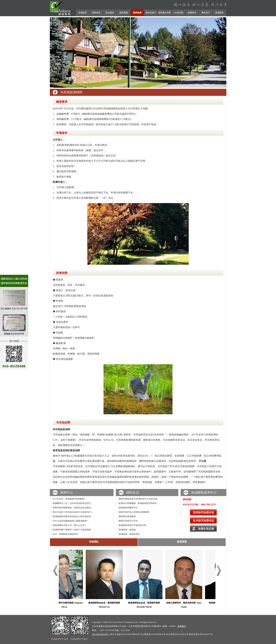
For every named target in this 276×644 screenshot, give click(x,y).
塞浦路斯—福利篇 (127, 530)
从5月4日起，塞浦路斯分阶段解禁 (69, 499)
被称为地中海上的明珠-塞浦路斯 (134, 512)
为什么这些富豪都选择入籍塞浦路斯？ (71, 521)
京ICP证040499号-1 (101, 634)
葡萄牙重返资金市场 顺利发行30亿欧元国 (138, 499)
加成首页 (83, 13)
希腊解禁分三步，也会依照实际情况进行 (72, 503)
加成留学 (219, 13)
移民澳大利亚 (165, 13)
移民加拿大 (151, 13)
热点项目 (110, 13)
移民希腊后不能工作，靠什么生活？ (70, 525)
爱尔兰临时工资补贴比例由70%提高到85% (73, 512)
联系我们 (182, 626)
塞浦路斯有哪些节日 (128, 508)
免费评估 (192, 13)
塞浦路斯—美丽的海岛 (129, 534)
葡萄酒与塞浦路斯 (127, 516)
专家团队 (94, 542)
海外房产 (206, 13)
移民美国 (124, 13)
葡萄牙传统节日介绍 (128, 521)
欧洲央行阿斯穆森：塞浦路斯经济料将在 (138, 503)
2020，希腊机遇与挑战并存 (65, 534)
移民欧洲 (137, 13)
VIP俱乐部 (178, 13)
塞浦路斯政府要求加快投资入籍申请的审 (72, 516)
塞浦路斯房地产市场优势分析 (133, 525)
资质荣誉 (182, 542)
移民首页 (96, 13)
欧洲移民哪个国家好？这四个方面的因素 (72, 530)
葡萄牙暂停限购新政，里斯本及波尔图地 (72, 508)
